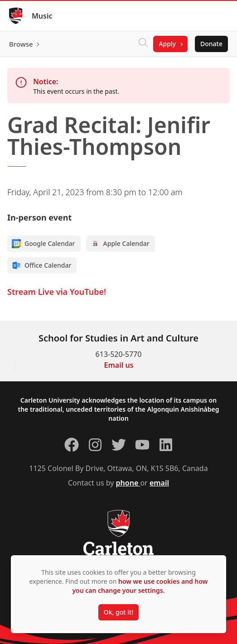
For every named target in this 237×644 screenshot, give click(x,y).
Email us (119, 365)
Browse (21, 44)
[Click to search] (143, 44)
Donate (211, 44)
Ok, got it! (119, 612)
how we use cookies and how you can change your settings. (140, 586)
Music (42, 16)
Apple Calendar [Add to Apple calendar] (120, 244)
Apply (167, 44)
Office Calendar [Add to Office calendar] (41, 265)
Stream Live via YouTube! (57, 292)
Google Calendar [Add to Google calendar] (44, 244)
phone (128, 483)
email (159, 483)
